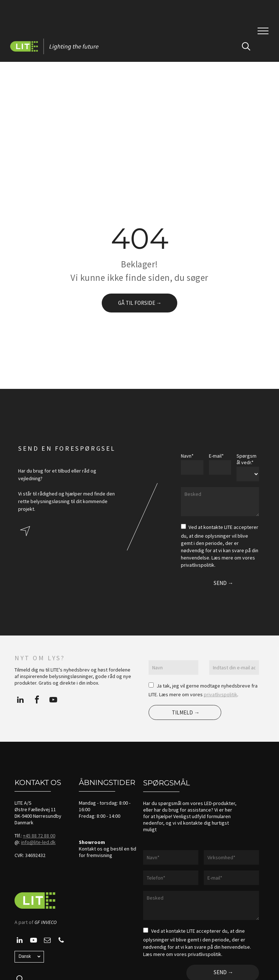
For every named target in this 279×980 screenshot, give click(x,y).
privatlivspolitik (221, 694)
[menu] (263, 31)
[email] (47, 941)
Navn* (187, 456)
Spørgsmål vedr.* (246, 459)
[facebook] (37, 701)
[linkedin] (20, 701)
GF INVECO (46, 922)
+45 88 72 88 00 (39, 836)
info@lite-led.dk (38, 842)
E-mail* (216, 456)
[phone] (61, 941)
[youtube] (53, 701)
